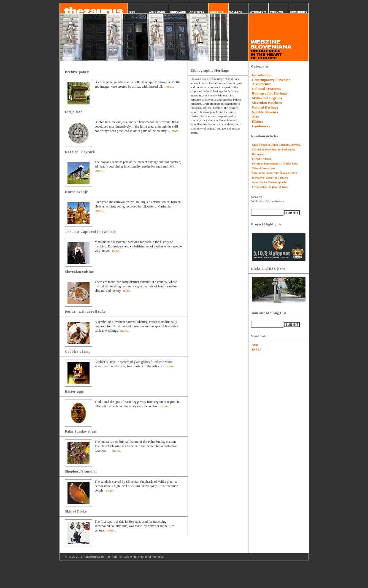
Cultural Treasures (266, 89)
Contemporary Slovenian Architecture (271, 82)
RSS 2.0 (257, 350)
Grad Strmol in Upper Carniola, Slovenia (276, 145)
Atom (255, 345)
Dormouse (258, 154)
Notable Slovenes (265, 112)
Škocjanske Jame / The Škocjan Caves (274, 173)
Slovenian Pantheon (267, 103)
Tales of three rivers (264, 168)
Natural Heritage (265, 107)
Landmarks (261, 126)
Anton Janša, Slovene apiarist (270, 182)
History (258, 121)
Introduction (262, 75)
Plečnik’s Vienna (262, 159)
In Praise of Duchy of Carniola (270, 178)
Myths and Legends (267, 98)
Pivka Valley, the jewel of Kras (270, 187)
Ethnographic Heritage (270, 93)
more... (169, 87)
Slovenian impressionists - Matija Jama (275, 164)
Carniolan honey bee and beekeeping (274, 149)
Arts (255, 117)
